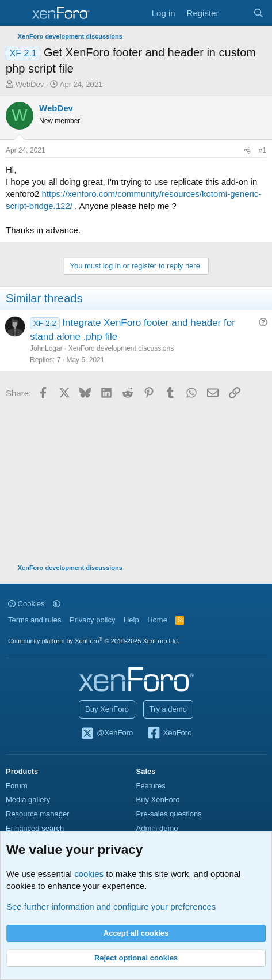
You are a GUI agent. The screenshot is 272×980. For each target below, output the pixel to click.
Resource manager (38, 814)
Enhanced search (35, 828)
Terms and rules (35, 620)
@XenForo (107, 734)
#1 (263, 150)
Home (157, 620)
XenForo (169, 734)
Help (131, 620)
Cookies (26, 604)
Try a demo (168, 709)
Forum (17, 786)
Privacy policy (92, 620)
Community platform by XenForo (94, 641)
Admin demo (157, 828)
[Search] (258, 13)
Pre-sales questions (169, 814)
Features (151, 786)
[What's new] (235, 13)
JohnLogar (46, 348)
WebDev (30, 84)
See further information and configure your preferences (111, 907)
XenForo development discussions (121, 348)
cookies (89, 874)
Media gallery (28, 799)
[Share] (247, 151)
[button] (57, 604)
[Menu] (16, 13)
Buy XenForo (107, 709)
